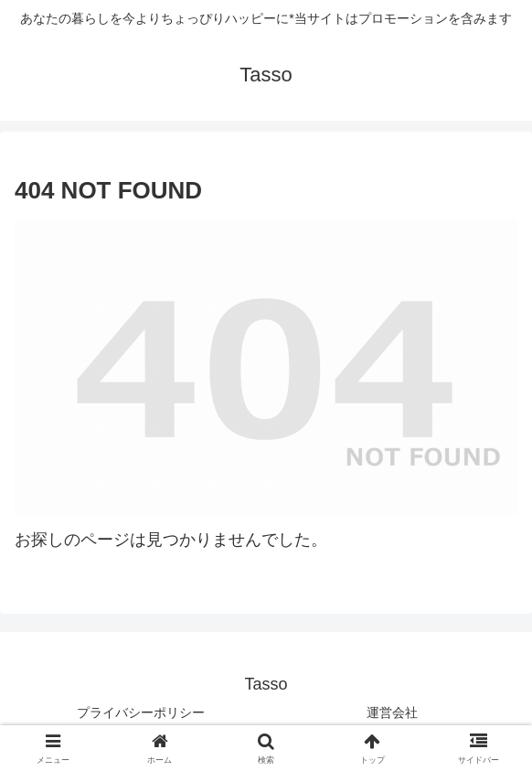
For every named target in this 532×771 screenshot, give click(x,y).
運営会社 (392, 712)
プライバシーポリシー (141, 712)
